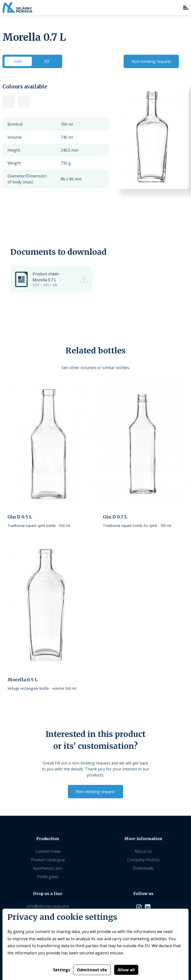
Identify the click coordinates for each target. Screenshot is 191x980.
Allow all (126, 970)
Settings (62, 970)
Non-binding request (151, 61)
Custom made (48, 851)
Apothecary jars (48, 868)
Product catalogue (48, 860)
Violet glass (48, 877)
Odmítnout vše (92, 970)
